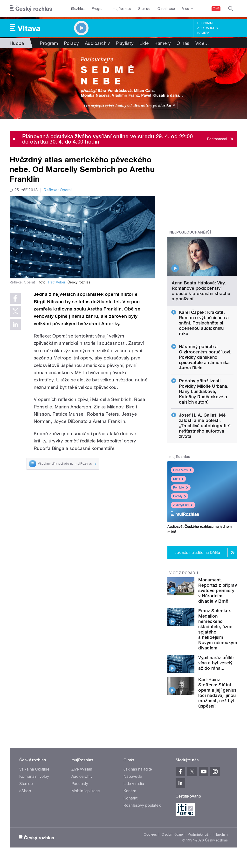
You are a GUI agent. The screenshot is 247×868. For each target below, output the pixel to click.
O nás (183, 43)
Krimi (178, 479)
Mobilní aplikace (86, 791)
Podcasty (80, 784)
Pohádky (181, 488)
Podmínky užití (199, 834)
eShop (25, 791)
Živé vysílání (183, 505)
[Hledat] (231, 9)
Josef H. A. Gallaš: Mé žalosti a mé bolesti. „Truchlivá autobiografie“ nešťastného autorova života (205, 426)
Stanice (144, 9)
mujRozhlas (122, 9)
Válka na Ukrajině (34, 769)
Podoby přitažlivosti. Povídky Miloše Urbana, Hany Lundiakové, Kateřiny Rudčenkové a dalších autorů (204, 391)
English (222, 834)
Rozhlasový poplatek (142, 805)
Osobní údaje (172, 834)
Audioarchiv (208, 28)
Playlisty (125, 43)
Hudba (17, 43)
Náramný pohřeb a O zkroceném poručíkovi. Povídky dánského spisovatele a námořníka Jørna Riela (205, 357)
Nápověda (133, 776)
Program (99, 9)
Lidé (144, 43)
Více (202, 43)
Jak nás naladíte (138, 769)
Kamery (204, 33)
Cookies (150, 834)
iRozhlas (78, 9)
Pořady (72, 43)
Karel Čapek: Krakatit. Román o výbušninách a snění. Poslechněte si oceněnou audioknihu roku (204, 323)
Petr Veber (57, 282)
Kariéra (130, 791)
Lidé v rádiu (134, 784)
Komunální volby (34, 776)
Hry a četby (182, 470)
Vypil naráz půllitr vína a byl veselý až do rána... (216, 663)
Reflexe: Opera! (58, 190)
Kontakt (130, 798)
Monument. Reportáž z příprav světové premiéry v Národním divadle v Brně (218, 590)
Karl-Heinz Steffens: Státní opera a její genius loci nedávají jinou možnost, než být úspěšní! (217, 693)
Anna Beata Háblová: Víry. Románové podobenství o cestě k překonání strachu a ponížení (201, 291)
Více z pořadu (184, 573)
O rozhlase (166, 9)
